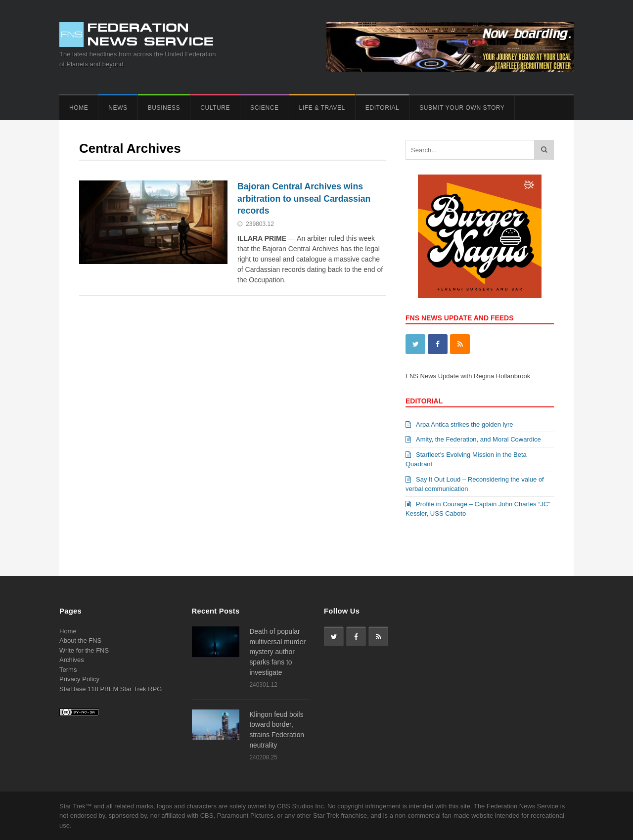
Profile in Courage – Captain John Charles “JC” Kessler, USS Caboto (478, 509)
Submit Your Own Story (462, 108)
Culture (215, 108)
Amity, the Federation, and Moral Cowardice (473, 439)
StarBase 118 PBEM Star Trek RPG (111, 689)
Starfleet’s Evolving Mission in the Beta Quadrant (466, 460)
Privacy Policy (79, 679)
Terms (68, 670)
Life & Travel (322, 108)
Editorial (382, 108)
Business (164, 108)
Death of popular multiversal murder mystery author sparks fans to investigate (277, 652)
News (118, 108)
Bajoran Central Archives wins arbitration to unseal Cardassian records (304, 199)
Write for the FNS (84, 650)
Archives (72, 660)
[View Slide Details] (480, 236)
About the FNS (80, 641)
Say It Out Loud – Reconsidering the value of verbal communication (475, 484)
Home (79, 108)
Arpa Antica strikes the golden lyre (459, 424)
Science (264, 108)
